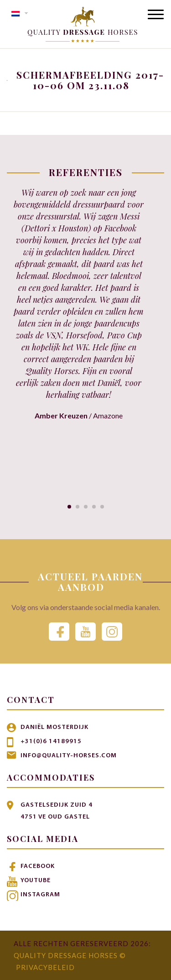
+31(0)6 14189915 (51, 742)
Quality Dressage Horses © (70, 955)
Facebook (38, 866)
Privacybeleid (45, 967)
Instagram (40, 895)
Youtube (36, 881)
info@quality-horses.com (69, 756)
